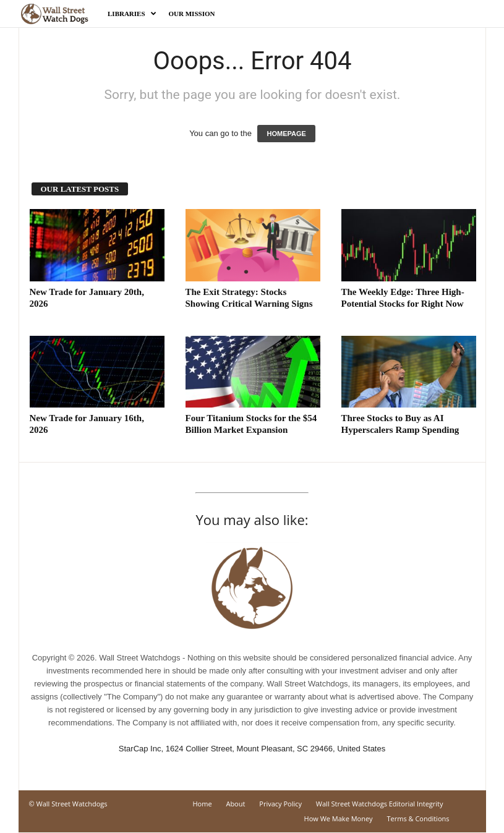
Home (202, 804)
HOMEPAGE (286, 134)
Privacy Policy (280, 804)
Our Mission (192, 14)
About (235, 804)
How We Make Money (339, 818)
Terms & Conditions (418, 818)
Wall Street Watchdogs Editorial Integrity (380, 804)
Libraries (132, 14)
